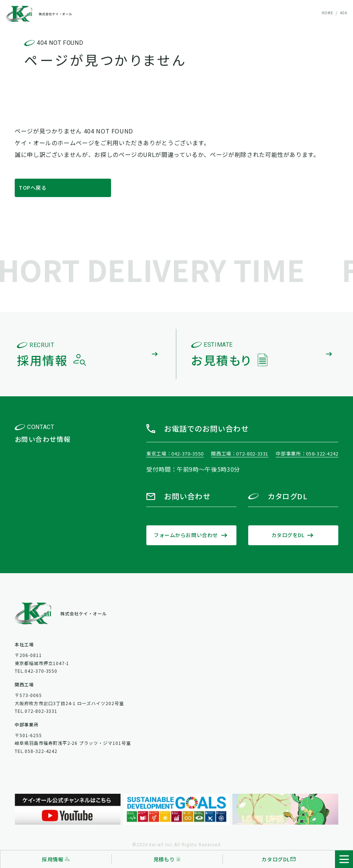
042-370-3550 (188, 453)
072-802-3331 (252, 453)
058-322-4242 (322, 453)
